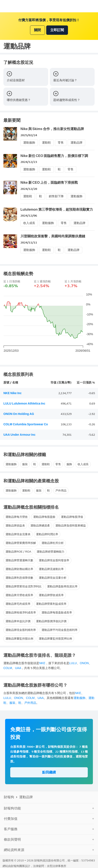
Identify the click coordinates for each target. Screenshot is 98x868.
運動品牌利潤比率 (47, 534)
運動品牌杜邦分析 (53, 543)
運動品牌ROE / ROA (18, 552)
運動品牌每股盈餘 (44, 517)
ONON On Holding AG (19, 414)
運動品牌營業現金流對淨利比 (24, 586)
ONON (84, 663)
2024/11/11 (29, 243)
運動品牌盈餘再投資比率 (62, 586)
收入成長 (29, 223)
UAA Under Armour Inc (19, 435)
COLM (8, 668)
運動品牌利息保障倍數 (19, 578)
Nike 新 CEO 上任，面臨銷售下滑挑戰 (49, 183)
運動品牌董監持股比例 (19, 639)
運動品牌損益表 (15, 526)
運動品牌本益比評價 (18, 621)
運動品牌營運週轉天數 (19, 560)
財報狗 (9, 797)
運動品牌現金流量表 (18, 534)
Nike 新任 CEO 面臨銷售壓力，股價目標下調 (54, 156)
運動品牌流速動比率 (51, 569)
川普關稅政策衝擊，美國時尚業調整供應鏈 (53, 236)
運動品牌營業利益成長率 (51, 604)
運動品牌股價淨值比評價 (51, 621)
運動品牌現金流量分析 (53, 578)
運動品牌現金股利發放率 (54, 560)
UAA (18, 668)
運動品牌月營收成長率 (19, 595)
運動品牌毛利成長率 (18, 604)
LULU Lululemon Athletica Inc (24, 404)
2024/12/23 (29, 162)
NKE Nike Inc (12, 393)
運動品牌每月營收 (17, 517)
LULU (73, 663)
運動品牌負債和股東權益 (71, 526)
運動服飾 (29, 143)
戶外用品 (61, 491)
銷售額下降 (56, 196)
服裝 (25, 464)
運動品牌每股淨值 (72, 517)
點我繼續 (49, 772)
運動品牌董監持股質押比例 (55, 639)
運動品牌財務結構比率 (19, 569)
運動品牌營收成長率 (51, 595)
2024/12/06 (29, 216)
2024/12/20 (29, 189)
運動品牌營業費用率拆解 (21, 543)
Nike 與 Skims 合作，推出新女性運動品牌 (52, 129)
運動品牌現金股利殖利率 (21, 630)
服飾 (69, 464)
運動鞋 (46, 143)
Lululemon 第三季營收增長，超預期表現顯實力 (57, 209)
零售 (61, 143)
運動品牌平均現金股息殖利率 (60, 630)
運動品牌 (76, 143)
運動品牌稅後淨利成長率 (21, 612)
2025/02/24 (29, 135)
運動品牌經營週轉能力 (50, 552)
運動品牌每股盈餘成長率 (57, 612)
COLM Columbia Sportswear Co (26, 424)
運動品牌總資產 (40, 526)
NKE (42, 663)
